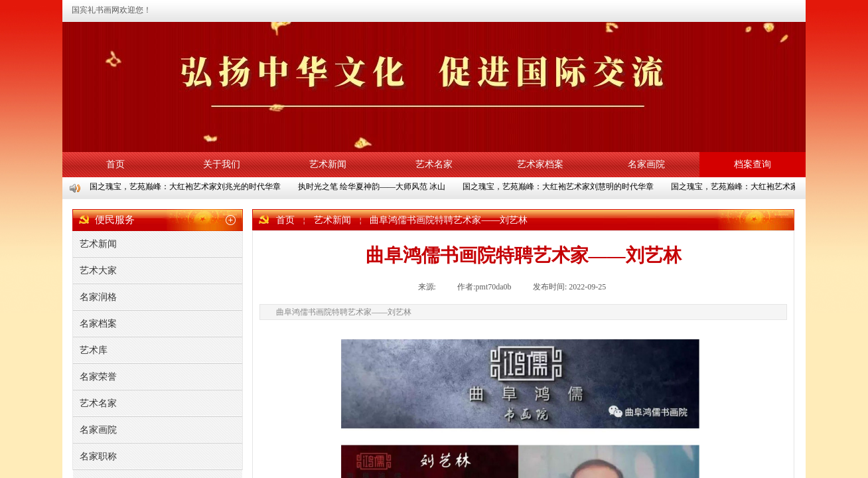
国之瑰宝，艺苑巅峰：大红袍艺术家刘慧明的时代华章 (559, 187)
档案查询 (753, 164)
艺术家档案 (540, 164)
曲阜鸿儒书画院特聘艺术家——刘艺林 (449, 220)
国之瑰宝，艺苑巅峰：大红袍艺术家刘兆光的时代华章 (186, 187)
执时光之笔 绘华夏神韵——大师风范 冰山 (372, 187)
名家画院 (646, 164)
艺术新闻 (328, 164)
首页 (115, 164)
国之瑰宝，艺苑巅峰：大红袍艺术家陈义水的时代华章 (767, 187)
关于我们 (222, 164)
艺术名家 (434, 164)
